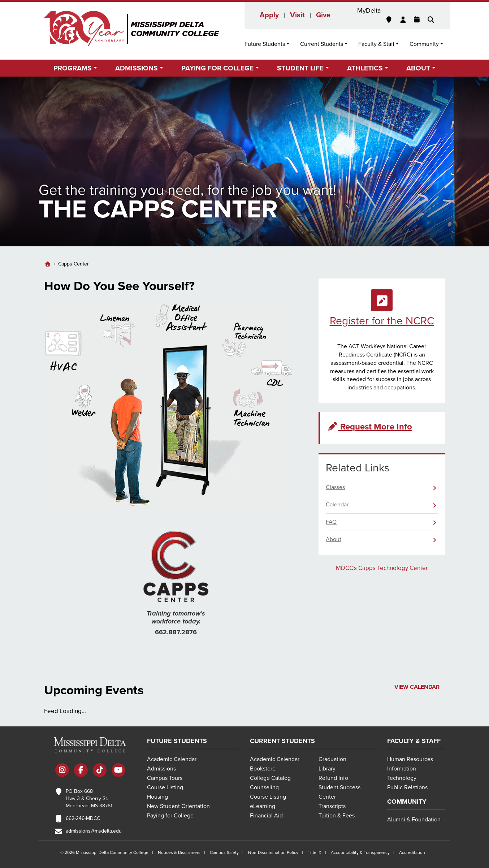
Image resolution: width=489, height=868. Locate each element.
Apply (269, 15)
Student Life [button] (300, 68)
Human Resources (410, 759)
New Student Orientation (178, 806)
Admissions (161, 769)
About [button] (418, 68)
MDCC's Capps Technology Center (382, 568)
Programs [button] (73, 68)
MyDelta (369, 10)
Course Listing (165, 787)
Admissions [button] (137, 68)
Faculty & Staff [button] (376, 44)
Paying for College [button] (217, 68)
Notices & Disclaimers (179, 852)
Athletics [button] (365, 68)
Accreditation (412, 852)
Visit (297, 15)
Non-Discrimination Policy (273, 852)
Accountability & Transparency (360, 852)
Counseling (264, 787)
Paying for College (170, 816)
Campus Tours (165, 778)
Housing (157, 797)
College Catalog (270, 778)
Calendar (337, 505)
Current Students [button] (322, 44)
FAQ (331, 522)
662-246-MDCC (83, 818)
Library (327, 769)
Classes (335, 487)
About (334, 539)
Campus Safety (224, 852)
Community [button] (424, 44)
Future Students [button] (265, 44)
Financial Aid (266, 816)
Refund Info (333, 778)
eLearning (263, 806)
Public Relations (407, 787)
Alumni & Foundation (414, 820)
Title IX (315, 852)
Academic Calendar (172, 759)
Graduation (332, 759)
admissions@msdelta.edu (94, 831)
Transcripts (332, 806)
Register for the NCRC (382, 321)
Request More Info (370, 427)
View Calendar (417, 687)
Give (323, 15)
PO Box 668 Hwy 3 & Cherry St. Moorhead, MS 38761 (89, 798)
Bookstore (263, 769)
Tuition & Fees (337, 816)
